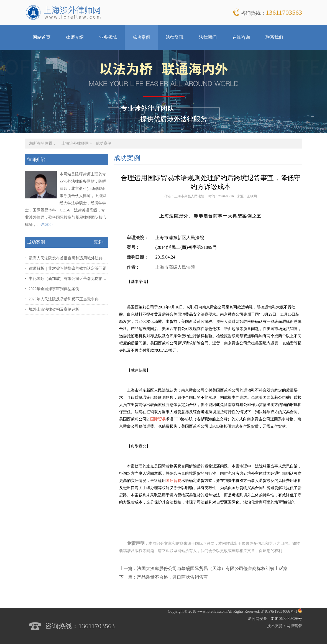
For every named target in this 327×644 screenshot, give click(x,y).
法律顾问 (208, 37)
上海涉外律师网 (75, 143)
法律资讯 (175, 37)
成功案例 (141, 37)
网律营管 (294, 626)
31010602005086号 (287, 619)
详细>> (47, 225)
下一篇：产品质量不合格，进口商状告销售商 (163, 577)
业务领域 (108, 37)
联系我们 (274, 37)
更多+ (99, 242)
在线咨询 (241, 37)
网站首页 (42, 37)
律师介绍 (75, 37)
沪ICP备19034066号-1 (279, 611)
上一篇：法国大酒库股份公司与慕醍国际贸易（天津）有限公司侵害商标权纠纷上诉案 (203, 568)
